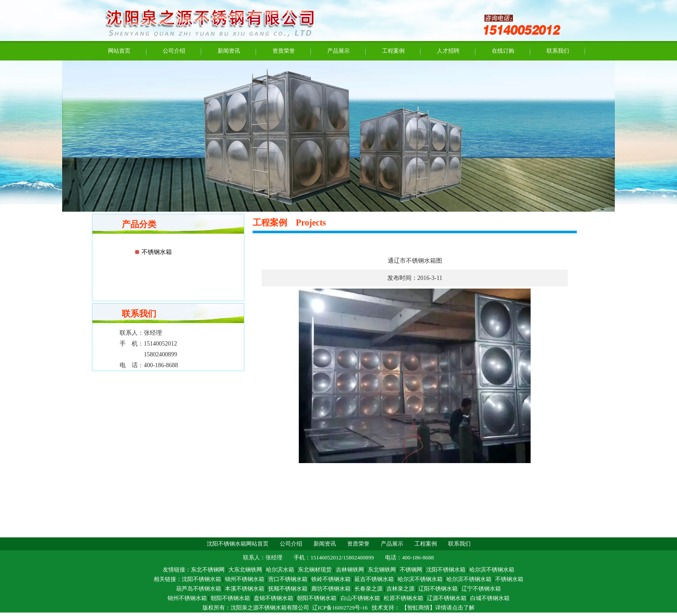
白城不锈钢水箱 (490, 598)
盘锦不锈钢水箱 (274, 598)
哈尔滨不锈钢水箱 (492, 570)
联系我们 (558, 51)
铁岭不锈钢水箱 (331, 579)
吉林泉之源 (400, 589)
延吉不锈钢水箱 (374, 579)
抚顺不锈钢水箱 (288, 589)
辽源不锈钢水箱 (447, 598)
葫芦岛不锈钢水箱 (199, 589)
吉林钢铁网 (350, 570)
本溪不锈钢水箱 (245, 589)
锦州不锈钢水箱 (245, 579)
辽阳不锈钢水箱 (438, 589)
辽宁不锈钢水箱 (481, 589)
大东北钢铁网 (245, 570)
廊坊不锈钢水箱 (331, 589)
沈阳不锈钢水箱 (446, 570)
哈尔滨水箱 (280, 570)
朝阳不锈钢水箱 (230, 598)
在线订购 (503, 51)
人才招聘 (448, 51)
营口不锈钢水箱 (288, 579)
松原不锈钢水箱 (403, 598)
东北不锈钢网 (208, 570)
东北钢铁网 (382, 570)
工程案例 (393, 51)
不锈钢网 (411, 570)
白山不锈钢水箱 (360, 598)
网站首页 (119, 51)
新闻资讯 (229, 51)
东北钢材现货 (315, 570)
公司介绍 (174, 51)
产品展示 (338, 51)
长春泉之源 (369, 589)
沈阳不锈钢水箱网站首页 (238, 544)
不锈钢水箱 (157, 252)
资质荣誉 (284, 51)
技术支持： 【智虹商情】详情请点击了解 (423, 608)
